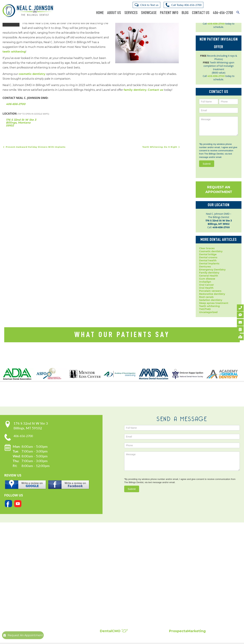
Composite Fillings (114, 611)
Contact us (155, 90)
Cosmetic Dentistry (115, 560)
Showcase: (183, 555)
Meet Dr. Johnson (62, 563)
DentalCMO (114, 631)
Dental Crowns (111, 563)
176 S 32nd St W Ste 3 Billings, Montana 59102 (21, 123)
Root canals (206, 297)
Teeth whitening (209, 306)
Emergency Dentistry (212, 270)
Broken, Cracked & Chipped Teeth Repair (128, 618)
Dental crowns (208, 257)
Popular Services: (121, 555)
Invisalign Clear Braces (117, 584)
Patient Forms (60, 567)
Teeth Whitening (113, 608)
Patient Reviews (182, 563)
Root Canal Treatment (116, 594)
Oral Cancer (206, 285)
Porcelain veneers (210, 291)
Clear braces (207, 248)
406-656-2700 (223, 13)
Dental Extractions (114, 577)
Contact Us (201, 13)
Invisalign (205, 282)
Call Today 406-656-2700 (186, 5)
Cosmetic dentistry (211, 251)
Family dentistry (209, 273)
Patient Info (169, 13)
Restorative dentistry (212, 294)
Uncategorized (208, 312)
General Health (209, 276)
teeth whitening (14, 52)
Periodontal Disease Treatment (122, 587)
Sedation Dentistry (114, 597)
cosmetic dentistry (32, 74)
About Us (114, 13)
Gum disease (207, 279)
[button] (238, 11)
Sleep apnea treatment (214, 303)
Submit (207, 164)
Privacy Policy (60, 570)
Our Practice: (65, 555)
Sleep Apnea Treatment (117, 604)
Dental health (208, 260)
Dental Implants (112, 567)
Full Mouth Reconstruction (119, 615)
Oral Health (206, 288)
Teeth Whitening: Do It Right (161, 147)
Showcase (149, 13)
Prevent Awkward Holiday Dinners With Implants (34, 147)
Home (100, 13)
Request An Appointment (219, 190)
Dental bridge (208, 254)
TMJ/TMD (205, 309)
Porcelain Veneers (113, 591)
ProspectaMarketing (187, 631)
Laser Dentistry (112, 601)
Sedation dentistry (211, 300)
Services (131, 13)
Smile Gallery (180, 560)
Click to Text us (149, 5)
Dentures (205, 267)
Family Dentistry (113, 581)
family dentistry (135, 90)
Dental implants (209, 264)
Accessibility (59, 574)
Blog (185, 13)
